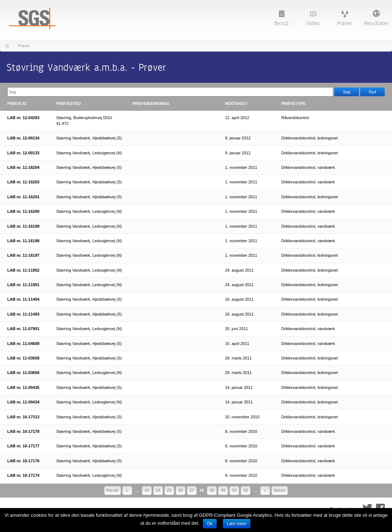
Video (313, 19)
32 (245, 490)
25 (169, 490)
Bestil (281, 19)
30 (223, 490)
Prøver (345, 19)
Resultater (376, 18)
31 (234, 490)
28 (202, 490)
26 (180, 490)
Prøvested (69, 103)
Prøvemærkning (151, 103)
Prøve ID (17, 103)
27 (192, 490)
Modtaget (236, 103)
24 (158, 490)
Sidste (280, 490)
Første (113, 490)
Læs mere (237, 524)
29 (212, 490)
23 (147, 490)
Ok (210, 524)
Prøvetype (293, 103)
